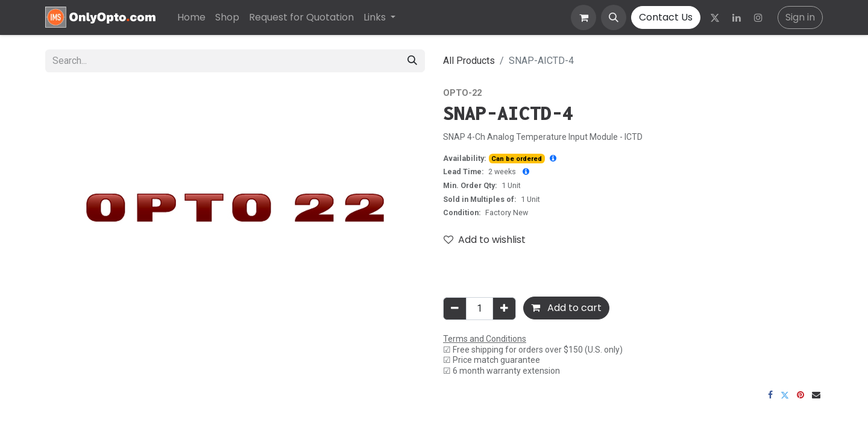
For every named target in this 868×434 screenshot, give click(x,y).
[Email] (816, 395)
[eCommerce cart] (583, 17)
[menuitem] (191, 17)
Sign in (800, 17)
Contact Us (666, 17)
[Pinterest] (800, 395)
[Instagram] (758, 17)
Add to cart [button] (566, 308)
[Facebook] (770, 395)
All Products (469, 61)
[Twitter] (715, 17)
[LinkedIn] (737, 17)
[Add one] (504, 309)
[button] (614, 17)
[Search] (412, 61)
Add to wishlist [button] (485, 240)
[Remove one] (455, 309)
